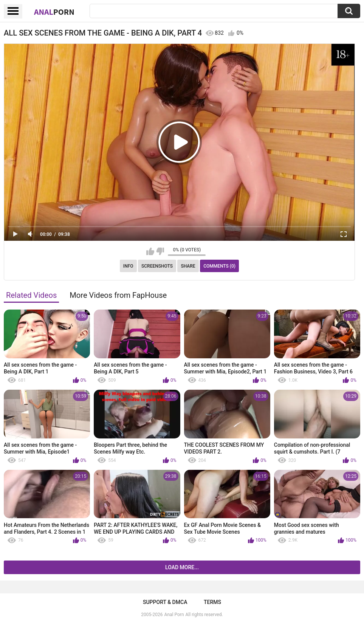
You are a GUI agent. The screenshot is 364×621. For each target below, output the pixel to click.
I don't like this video (160, 251)
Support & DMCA (165, 602)
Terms (212, 602)
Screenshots (157, 266)
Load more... (182, 567)
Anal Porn (174, 615)
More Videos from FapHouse (118, 295)
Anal (54, 12)
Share (188, 266)
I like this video (150, 251)
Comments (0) (219, 266)
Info (128, 266)
